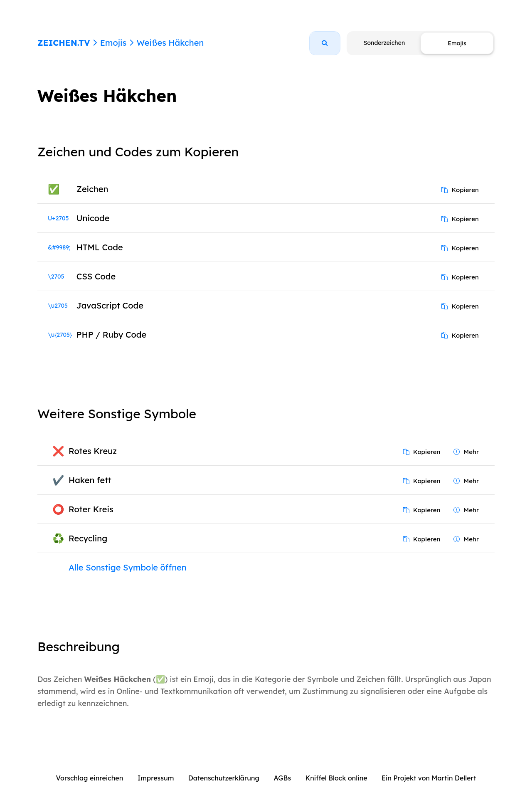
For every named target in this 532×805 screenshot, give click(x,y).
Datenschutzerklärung (224, 778)
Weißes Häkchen (170, 43)
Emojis (113, 43)
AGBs (282, 778)
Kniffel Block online (336, 778)
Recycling (88, 538)
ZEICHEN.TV (64, 43)
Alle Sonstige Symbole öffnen (128, 567)
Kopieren (460, 190)
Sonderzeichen (384, 43)
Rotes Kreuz (93, 451)
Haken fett (90, 480)
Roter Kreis (91, 509)
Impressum (156, 778)
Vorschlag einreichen (90, 778)
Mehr (466, 452)
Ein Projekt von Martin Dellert (429, 778)
